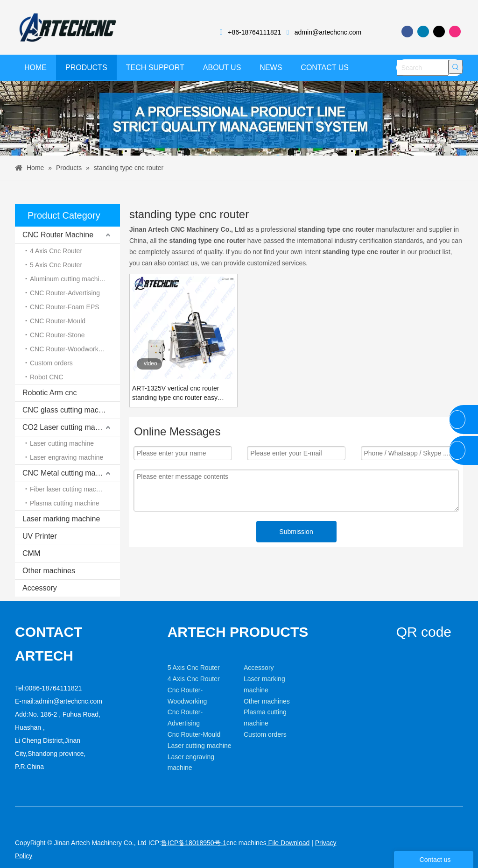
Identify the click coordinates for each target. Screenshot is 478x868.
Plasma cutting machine (65, 503)
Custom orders (51, 363)
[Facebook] (407, 32)
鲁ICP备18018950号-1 (194, 843)
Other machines (49, 571)
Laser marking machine (61, 519)
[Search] (423, 68)
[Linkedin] (423, 32)
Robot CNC (47, 377)
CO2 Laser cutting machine (68, 427)
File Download (288, 843)
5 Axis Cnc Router (56, 265)
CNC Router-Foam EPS (65, 307)
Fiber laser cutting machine (69, 489)
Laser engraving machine (67, 457)
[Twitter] (439, 32)
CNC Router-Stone (57, 335)
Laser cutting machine (62, 443)
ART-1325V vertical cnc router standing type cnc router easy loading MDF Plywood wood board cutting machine (182, 393)
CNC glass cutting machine (67, 410)
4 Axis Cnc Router (56, 251)
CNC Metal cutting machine (68, 473)
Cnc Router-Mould (194, 734)
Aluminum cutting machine (68, 279)
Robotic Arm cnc (49, 393)
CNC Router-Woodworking (68, 349)
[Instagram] (455, 32)
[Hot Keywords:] (456, 67)
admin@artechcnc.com (328, 32)
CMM (31, 553)
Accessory (40, 588)
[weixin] (404, 651)
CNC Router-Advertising (65, 293)
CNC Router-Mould (58, 321)
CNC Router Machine (58, 235)
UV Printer (40, 536)
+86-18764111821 (254, 32)
